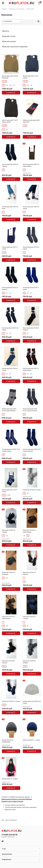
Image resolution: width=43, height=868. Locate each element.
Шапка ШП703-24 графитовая (8, 741)
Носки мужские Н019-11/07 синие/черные (32, 450)
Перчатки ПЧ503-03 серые (32, 490)
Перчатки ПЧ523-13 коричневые (8, 618)
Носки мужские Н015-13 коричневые (31, 369)
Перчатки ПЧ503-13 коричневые (29, 531)
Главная (4, 9)
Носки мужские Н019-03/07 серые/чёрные (30, 410)
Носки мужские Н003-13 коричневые (31, 165)
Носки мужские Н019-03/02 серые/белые (9, 410)
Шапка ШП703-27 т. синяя (31, 740)
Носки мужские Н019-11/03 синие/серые (11, 450)
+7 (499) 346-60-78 (9, 835)
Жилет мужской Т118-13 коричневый (10, 121)
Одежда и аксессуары (17, 9)
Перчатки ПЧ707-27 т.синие (11, 701)
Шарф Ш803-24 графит (10, 779)
